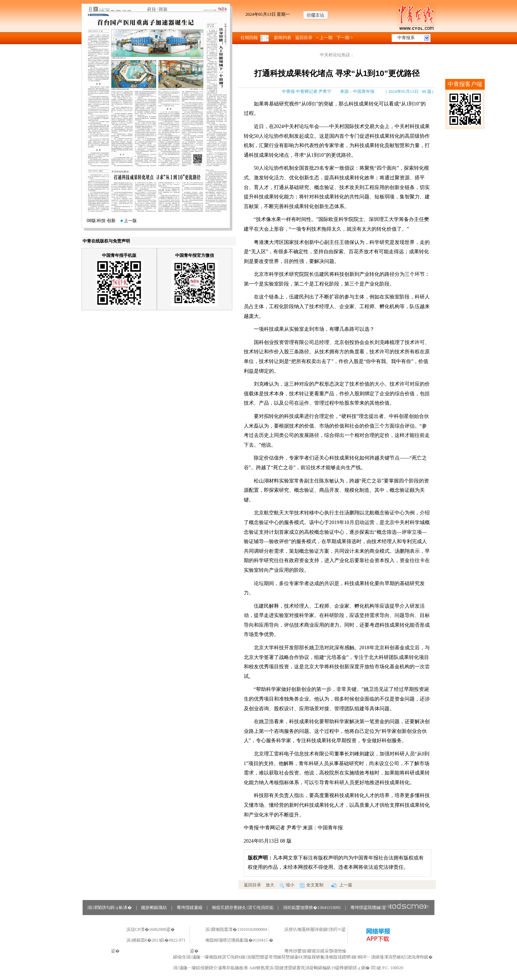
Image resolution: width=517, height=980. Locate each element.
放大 (270, 885)
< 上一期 (325, 38)
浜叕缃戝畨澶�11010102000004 (236, 929)
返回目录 (304, 38)
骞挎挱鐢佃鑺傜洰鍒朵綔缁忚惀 (315, 951)
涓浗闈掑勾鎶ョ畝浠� (110, 908)
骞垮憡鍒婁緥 (190, 908)
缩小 (287, 885)
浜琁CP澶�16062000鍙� (151, 929)
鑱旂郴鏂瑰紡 (154, 908)
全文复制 (312, 885)
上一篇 (342, 885)
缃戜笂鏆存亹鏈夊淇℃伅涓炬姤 (243, 908)
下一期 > (345, 38)
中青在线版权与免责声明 (106, 241)
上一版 (129, 221)
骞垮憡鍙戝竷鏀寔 (390, 908)
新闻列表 (283, 38)
